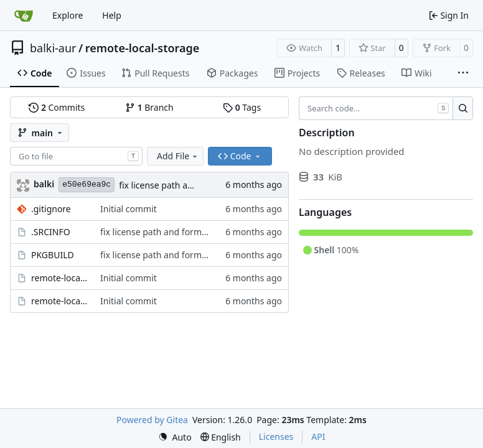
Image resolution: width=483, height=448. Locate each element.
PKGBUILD (53, 255)
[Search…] (463, 108)
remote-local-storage (143, 48)
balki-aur (53, 48)
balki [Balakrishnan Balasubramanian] (44, 184)
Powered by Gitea (152, 420)
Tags (242, 107)
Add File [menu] (178, 156)
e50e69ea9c (87, 184)
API (318, 436)
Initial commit (129, 209)
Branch (149, 107)
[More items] (463, 73)
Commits (57, 107)
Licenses (276, 436)
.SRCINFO (51, 232)
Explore (68, 15)
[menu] (175, 437)
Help (112, 15)
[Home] (24, 16)
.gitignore (51, 209)
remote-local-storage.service (59, 278)
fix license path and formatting (182, 185)
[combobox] (76, 156)
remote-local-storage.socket (59, 301)
